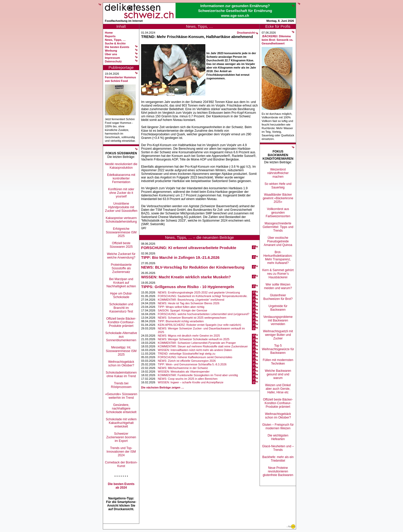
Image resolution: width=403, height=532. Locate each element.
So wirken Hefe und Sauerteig (278, 186)
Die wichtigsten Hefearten (278, 437)
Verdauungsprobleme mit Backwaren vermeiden (278, 320)
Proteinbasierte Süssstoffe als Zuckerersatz (121, 268)
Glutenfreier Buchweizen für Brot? (278, 297)
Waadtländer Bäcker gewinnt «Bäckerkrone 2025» (278, 198)
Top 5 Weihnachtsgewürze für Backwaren (278, 349)
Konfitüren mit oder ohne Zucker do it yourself (121, 193)
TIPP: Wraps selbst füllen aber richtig (181, 307)
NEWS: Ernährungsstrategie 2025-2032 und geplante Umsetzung (199, 292)
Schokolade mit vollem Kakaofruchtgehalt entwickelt (121, 423)
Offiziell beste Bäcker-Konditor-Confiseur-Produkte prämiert (121, 322)
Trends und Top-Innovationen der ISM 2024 (121, 452)
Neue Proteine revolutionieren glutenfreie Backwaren (278, 471)
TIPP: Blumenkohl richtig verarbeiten (181, 321)
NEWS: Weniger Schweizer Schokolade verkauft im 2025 (194, 339)
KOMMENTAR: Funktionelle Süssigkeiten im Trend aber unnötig (198, 375)
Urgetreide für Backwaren (278, 308)
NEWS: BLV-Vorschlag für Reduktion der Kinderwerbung (193, 267)
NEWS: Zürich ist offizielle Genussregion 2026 (187, 361)
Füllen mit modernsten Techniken (278, 362)
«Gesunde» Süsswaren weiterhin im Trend (121, 396)
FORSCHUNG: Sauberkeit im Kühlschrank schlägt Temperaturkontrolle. (203, 296)
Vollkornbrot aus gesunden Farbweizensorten (278, 213)
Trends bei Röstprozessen (121, 385)
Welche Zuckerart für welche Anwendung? (121, 256)
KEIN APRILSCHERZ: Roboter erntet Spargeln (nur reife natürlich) (199, 325)
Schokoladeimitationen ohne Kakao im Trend (121, 374)
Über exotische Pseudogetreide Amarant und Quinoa (278, 241)
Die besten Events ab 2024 (121, 486)
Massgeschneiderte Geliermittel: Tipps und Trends (278, 227)
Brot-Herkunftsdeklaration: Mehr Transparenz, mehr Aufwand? (278, 258)
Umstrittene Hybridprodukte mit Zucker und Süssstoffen (121, 207)
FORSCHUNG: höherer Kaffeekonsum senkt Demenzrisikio (195, 357)
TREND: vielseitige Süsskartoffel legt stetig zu (187, 354)
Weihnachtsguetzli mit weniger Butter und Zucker (278, 335)
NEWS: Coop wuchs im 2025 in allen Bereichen (188, 379)
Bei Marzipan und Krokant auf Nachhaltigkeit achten (121, 283)
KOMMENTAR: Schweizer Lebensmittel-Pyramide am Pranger (197, 343)
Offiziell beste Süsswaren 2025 (121, 245)
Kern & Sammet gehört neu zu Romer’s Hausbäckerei (278, 274)
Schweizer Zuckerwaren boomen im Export (121, 437)
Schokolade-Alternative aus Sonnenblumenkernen (121, 337)
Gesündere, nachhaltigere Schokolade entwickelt (121, 408)
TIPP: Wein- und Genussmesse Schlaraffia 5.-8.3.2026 (192, 364)
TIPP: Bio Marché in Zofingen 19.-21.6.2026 (180, 257)
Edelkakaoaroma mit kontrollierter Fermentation (121, 178)
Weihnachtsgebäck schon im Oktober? (121, 364)
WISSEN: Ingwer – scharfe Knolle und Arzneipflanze (191, 382)
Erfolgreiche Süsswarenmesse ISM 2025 (121, 232)
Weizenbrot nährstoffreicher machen (278, 173)
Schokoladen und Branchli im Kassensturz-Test (121, 308)
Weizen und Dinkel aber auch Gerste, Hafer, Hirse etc (278, 389)
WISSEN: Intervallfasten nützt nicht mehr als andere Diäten (195, 350)
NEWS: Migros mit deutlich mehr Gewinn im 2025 (189, 336)
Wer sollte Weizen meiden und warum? (278, 286)
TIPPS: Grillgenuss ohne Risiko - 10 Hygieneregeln (188, 287)
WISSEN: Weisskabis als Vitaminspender (184, 372)
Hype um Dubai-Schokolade (121, 295)
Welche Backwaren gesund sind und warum (278, 374)
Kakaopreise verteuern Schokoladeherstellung (121, 220)
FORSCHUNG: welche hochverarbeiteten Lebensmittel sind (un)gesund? (204, 314)
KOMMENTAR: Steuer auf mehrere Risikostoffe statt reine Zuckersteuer (203, 346)
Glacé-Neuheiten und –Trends (278, 448)
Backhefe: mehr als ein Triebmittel (278, 459)
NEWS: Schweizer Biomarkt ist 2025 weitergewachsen (192, 318)
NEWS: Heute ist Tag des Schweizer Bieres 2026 (189, 303)
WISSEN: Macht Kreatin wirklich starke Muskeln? (186, 277)
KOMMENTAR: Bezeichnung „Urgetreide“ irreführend (191, 300)
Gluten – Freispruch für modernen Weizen (278, 426)
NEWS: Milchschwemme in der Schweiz (183, 368)
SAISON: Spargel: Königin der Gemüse (182, 310)
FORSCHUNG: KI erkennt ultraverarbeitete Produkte (189, 248)
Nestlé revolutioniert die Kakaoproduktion (121, 166)
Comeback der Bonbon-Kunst (121, 464)
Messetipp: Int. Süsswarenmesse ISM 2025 (121, 351)
